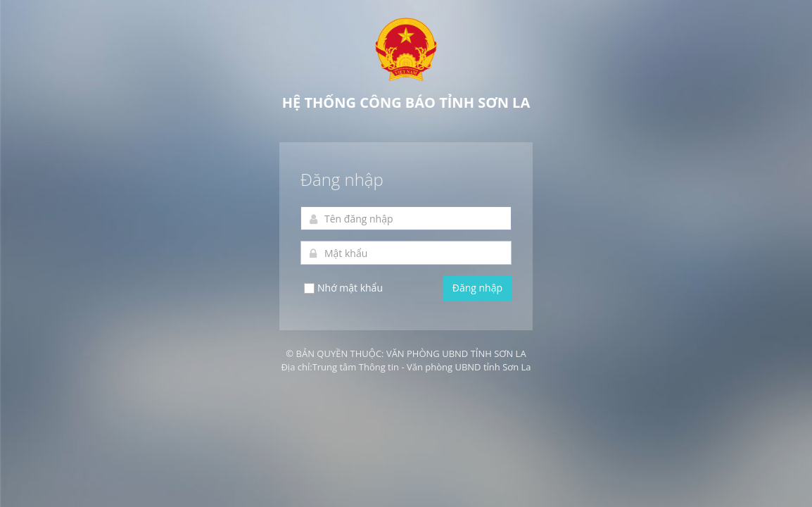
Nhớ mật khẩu (343, 288)
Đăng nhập (477, 288)
